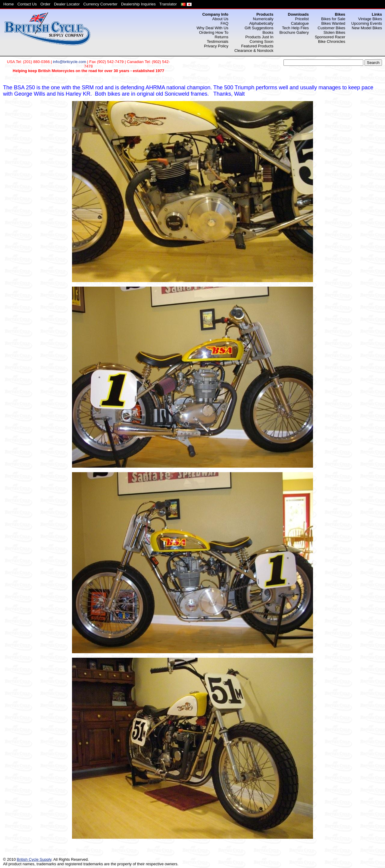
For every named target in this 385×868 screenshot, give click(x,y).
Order (45, 4)
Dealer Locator (67, 4)
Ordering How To (214, 32)
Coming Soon (262, 41)
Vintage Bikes (370, 19)
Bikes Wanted (333, 23)
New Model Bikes (367, 28)
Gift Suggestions (259, 28)
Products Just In (259, 37)
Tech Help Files (295, 28)
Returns (222, 37)
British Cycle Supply (34, 859)
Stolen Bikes (334, 32)
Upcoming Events (367, 23)
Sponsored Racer (330, 37)
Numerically (263, 19)
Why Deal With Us (213, 28)
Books (268, 32)
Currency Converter (100, 4)
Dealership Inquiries (138, 4)
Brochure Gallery (294, 32)
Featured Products (257, 46)
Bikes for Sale (333, 19)
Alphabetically (261, 23)
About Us (220, 19)
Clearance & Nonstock (254, 51)
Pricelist (302, 19)
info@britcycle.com (70, 62)
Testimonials (218, 41)
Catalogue (300, 23)
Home (9, 4)
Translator (168, 4)
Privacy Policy (216, 46)
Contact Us (27, 4)
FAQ (224, 23)
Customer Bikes (331, 28)
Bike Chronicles (332, 41)
